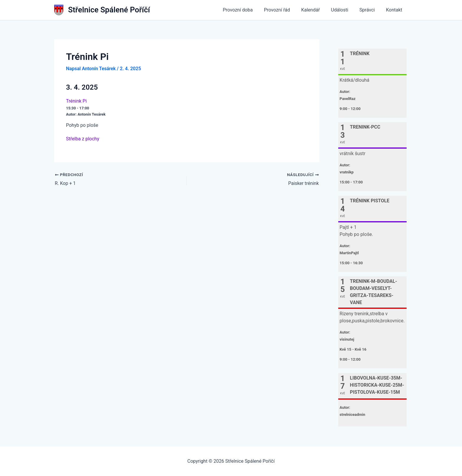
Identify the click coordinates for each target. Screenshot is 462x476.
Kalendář (317, 10)
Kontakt (395, 10)
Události (344, 10)
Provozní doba (247, 10)
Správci (370, 10)
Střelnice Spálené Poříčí (109, 10)
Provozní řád (285, 10)
